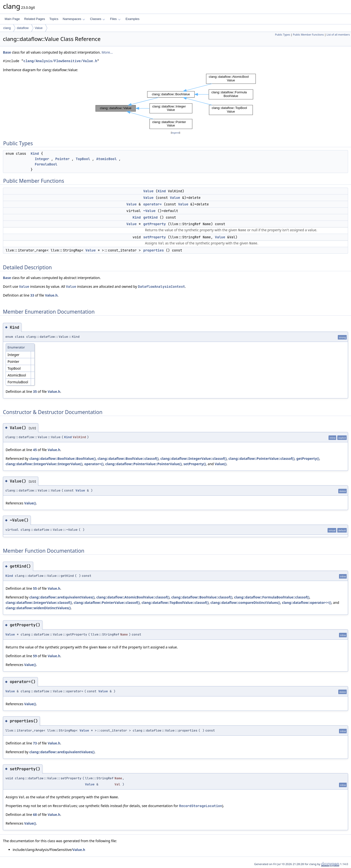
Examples (132, 19)
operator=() (94, 464)
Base (7, 52)
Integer (42, 159)
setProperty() (195, 464)
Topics (54, 19)
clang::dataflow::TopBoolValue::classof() (175, 603)
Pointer (63, 159)
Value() (221, 464)
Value (39, 28)
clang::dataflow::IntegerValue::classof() (194, 458)
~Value (149, 211)
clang (7, 28)
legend (175, 133)
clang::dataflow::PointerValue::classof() (261, 458)
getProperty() (308, 458)
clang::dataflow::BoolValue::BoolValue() (62, 458)
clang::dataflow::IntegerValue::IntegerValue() (44, 464)
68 (35, 815)
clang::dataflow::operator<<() (307, 603)
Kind (35, 154)
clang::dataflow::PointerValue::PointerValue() (143, 464)
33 (32, 295)
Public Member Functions (308, 35)
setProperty (155, 237)
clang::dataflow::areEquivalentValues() (62, 597)
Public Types (283, 35)
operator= (153, 204)
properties (154, 250)
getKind (151, 217)
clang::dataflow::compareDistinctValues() (245, 603)
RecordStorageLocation (201, 806)
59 (35, 656)
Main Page (12, 19)
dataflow (23, 28)
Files (115, 19)
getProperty (155, 224)
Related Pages (34, 19)
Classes (97, 19)
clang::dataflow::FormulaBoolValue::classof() (272, 597)
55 (35, 588)
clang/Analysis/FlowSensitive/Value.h (60, 61)
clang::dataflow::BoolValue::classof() (128, 458)
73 (35, 743)
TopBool (83, 159)
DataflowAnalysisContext (161, 287)
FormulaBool (46, 164)
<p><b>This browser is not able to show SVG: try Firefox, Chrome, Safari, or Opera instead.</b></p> (176, 101)
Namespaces (74, 19)
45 (35, 450)
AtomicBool (107, 159)
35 (35, 391)
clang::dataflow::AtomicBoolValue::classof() (133, 597)
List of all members (338, 35)
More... (107, 52)
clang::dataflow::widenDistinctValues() (38, 608)
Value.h (51, 295)
